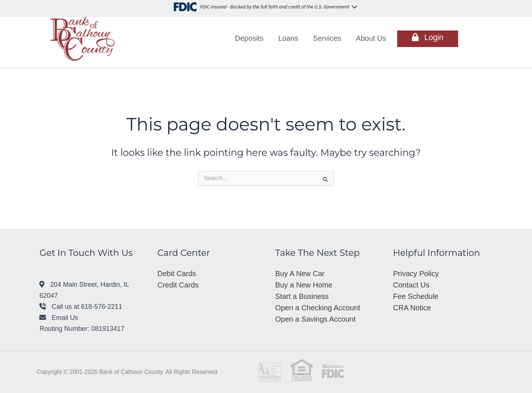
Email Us (59, 318)
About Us (371, 38)
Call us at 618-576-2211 (81, 307)
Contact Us (411, 285)
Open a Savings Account (315, 319)
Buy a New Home (304, 285)
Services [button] (327, 38)
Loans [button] (288, 38)
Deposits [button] (249, 38)
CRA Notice (412, 308)
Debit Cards (177, 274)
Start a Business (302, 296)
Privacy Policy (416, 274)
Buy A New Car (300, 274)
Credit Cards (178, 285)
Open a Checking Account (318, 308)
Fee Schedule (416, 296)
